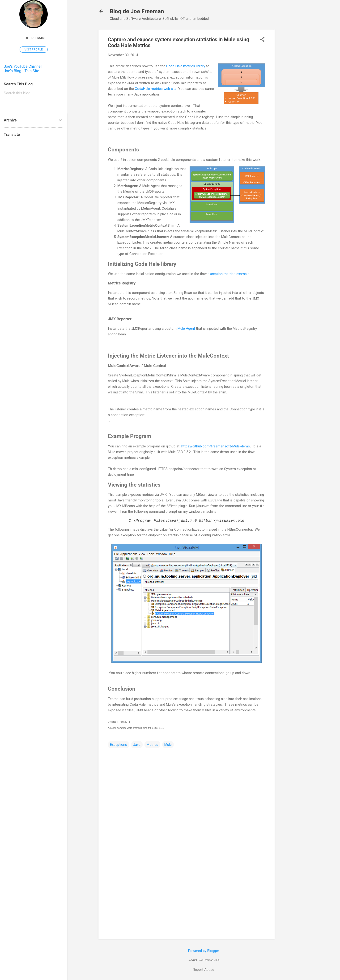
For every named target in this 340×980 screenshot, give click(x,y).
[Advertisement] (293, 100)
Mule (168, 745)
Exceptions (119, 745)
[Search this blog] (34, 93)
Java (137, 745)
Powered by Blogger (204, 951)
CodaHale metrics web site (156, 89)
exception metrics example (228, 274)
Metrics (152, 745)
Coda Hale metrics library (186, 66)
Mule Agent (186, 329)
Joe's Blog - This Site (21, 71)
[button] (262, 40)
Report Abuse (204, 970)
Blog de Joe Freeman (137, 11)
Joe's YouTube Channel (23, 66)
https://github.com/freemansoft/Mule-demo (216, 446)
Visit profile (34, 50)
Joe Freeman (34, 38)
